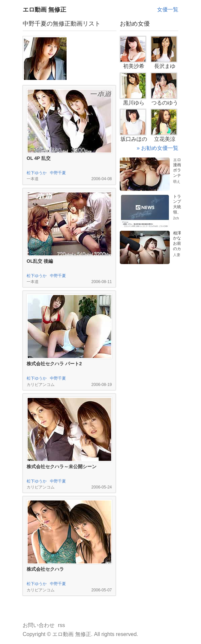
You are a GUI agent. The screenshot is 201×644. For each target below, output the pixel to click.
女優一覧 (168, 9)
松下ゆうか (37, 173)
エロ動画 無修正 (44, 10)
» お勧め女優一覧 (158, 148)
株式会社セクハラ (45, 569)
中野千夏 (58, 173)
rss (61, 625)
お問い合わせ (39, 625)
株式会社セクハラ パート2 (54, 364)
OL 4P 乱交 (39, 158)
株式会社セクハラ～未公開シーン (62, 467)
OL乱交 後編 (40, 261)
